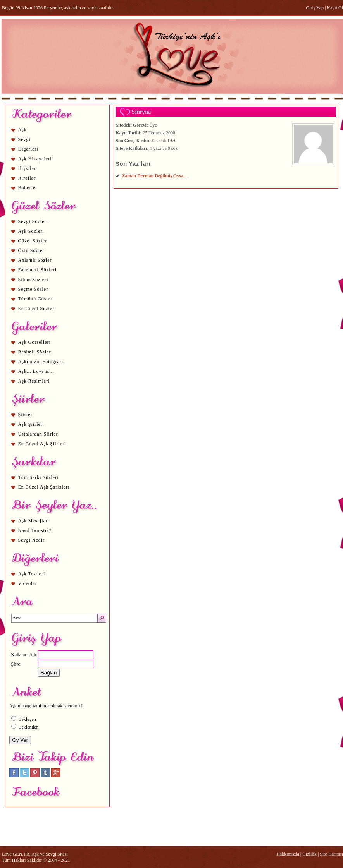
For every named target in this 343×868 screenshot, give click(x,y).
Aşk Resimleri (34, 381)
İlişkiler (27, 168)
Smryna (141, 112)
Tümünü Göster (35, 299)
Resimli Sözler (35, 352)
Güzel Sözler (33, 241)
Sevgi (24, 139)
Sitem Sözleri (33, 280)
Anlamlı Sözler (35, 260)
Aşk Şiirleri (31, 424)
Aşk (22, 130)
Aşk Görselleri (34, 342)
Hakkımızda (288, 854)
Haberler (28, 188)
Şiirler (25, 415)
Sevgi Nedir (32, 540)
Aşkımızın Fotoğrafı (41, 362)
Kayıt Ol (335, 8)
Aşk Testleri (32, 574)
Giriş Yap (315, 8)
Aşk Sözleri (31, 231)
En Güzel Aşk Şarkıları (44, 487)
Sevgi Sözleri (33, 221)
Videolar (28, 583)
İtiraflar (27, 178)
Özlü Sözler (31, 250)
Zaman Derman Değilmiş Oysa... (154, 176)
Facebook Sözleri (38, 270)
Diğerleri (28, 149)
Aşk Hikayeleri (35, 159)
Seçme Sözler (33, 289)
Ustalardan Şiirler (38, 434)
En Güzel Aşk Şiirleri (42, 444)
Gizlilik (309, 854)
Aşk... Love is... (36, 371)
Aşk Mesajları (34, 521)
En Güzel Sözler (36, 309)
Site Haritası (331, 854)
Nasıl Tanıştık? (35, 530)
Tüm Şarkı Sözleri (39, 477)
